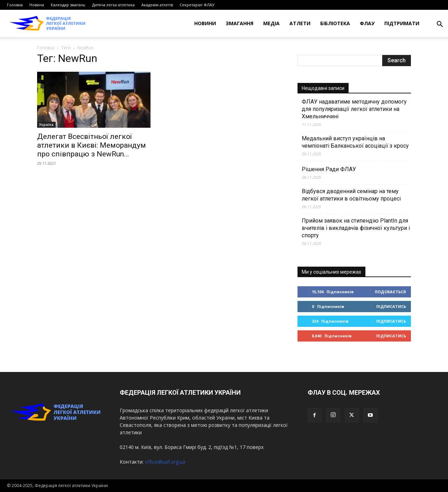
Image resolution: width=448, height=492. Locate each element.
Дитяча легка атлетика (113, 5)
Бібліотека (335, 23)
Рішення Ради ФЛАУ (329, 169)
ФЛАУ (367, 23)
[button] (440, 25)
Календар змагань (68, 5)
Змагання (240, 23)
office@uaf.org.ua (165, 462)
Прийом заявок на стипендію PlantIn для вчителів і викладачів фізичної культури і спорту (356, 228)
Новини (37, 5)
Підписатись (391, 306)
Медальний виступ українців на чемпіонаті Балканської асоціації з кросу (355, 142)
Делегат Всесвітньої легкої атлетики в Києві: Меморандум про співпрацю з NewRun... (92, 145)
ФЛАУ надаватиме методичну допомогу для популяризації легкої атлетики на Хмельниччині (354, 109)
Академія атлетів (157, 5)
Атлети (300, 23)
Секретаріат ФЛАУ (197, 5)
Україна (46, 125)
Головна (15, 5)
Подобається (390, 292)
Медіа (271, 23)
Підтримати (402, 23)
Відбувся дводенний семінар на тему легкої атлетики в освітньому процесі (351, 195)
